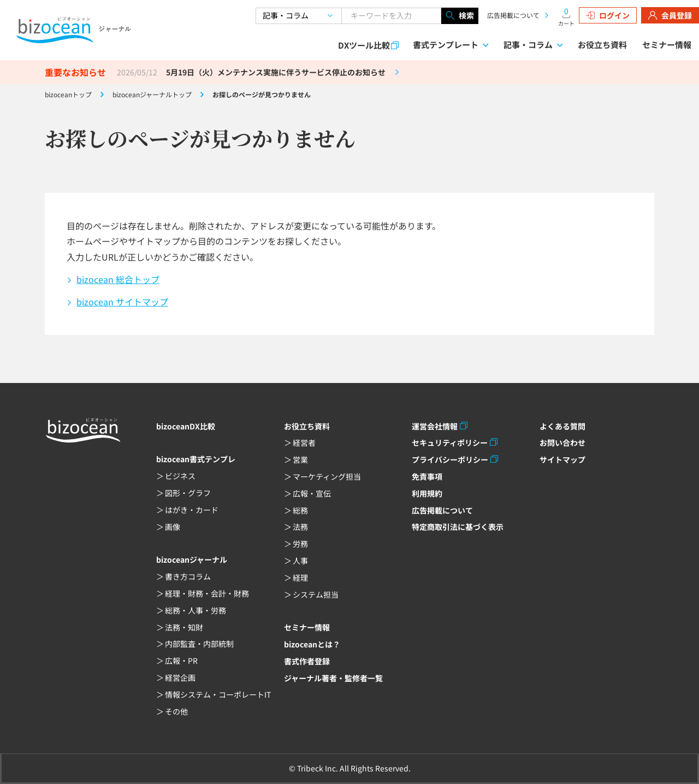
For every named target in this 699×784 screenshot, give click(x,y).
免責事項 (427, 476)
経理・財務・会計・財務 (207, 593)
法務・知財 (184, 627)
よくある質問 (562, 426)
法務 (300, 527)
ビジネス (180, 476)
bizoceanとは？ (312, 644)
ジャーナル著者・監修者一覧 (333, 678)
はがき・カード (192, 510)
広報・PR (181, 661)
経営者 (304, 443)
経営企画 (180, 677)
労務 (300, 544)
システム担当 (316, 594)
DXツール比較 (364, 45)
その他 (176, 711)
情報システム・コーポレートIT (218, 694)
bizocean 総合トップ (118, 279)
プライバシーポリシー (450, 459)
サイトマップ (562, 459)
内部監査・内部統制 (199, 644)
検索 (460, 16)
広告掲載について (513, 15)
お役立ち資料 (602, 45)
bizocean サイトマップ (122, 302)
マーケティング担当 (327, 476)
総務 (300, 510)
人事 (300, 561)
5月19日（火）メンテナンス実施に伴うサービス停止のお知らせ (276, 72)
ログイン (608, 15)
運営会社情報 (435, 426)
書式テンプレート (446, 45)
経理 (300, 577)
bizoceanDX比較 (186, 426)
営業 (300, 459)
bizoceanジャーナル (192, 559)
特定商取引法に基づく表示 (458, 527)
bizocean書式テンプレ (196, 459)
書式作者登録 (307, 661)
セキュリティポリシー (450, 443)
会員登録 (670, 15)
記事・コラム (528, 45)
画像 (173, 527)
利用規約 (427, 493)
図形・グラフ (188, 493)
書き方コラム (188, 576)
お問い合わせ (562, 443)
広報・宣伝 (312, 493)
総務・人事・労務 (196, 610)
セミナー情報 (667, 45)
